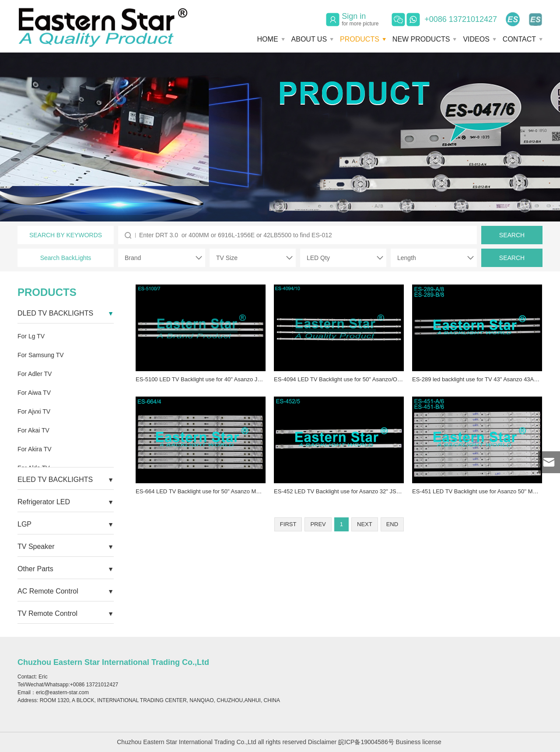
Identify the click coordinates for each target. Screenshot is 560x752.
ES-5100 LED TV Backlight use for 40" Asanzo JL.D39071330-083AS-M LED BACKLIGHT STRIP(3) (262, 379)
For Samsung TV (41, 355)
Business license (419, 742)
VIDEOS (476, 39)
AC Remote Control (48, 591)
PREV (318, 524)
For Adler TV (35, 374)
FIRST (288, 524)
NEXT (365, 524)
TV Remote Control (47, 613)
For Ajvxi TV (34, 411)
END (392, 524)
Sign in (360, 19)
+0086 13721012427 (461, 19)
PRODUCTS (360, 39)
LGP (24, 524)
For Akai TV (33, 430)
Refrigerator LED (44, 502)
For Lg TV (31, 336)
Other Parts (35, 569)
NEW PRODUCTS (421, 39)
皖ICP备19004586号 (366, 742)
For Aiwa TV (34, 393)
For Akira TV (35, 449)
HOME (268, 39)
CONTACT (519, 39)
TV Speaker (36, 546)
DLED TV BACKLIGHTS (55, 313)
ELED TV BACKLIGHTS (55, 480)
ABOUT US (309, 39)
